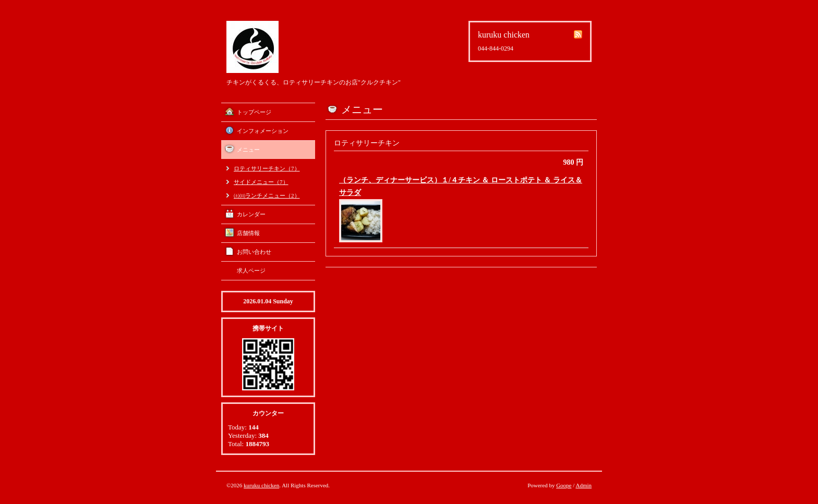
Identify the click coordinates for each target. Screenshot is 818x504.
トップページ (254, 112)
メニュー (248, 150)
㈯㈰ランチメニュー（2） (267, 195)
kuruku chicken (261, 485)
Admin (584, 485)
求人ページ (251, 271)
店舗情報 (248, 233)
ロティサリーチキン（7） (267, 168)
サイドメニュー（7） (261, 182)
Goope (564, 485)
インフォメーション (263, 131)
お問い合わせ (254, 252)
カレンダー (251, 214)
